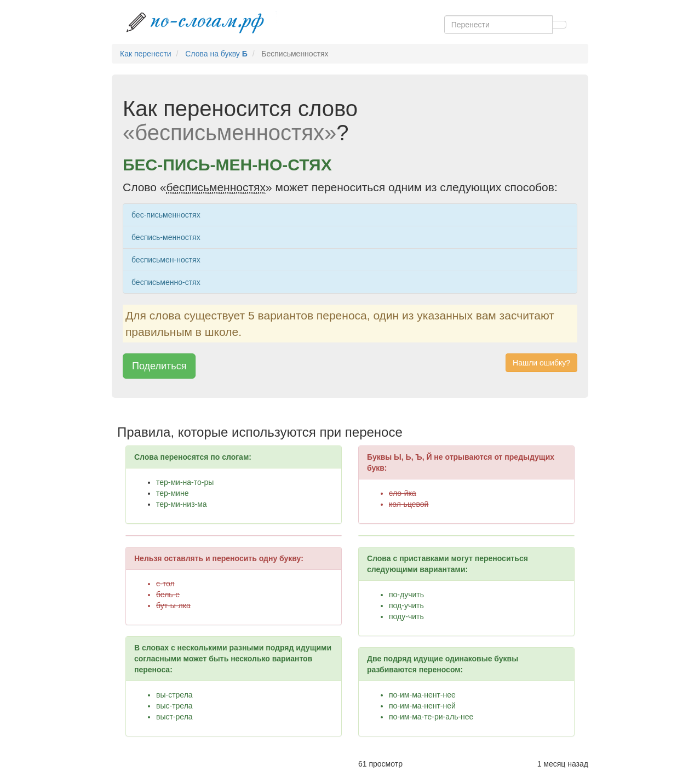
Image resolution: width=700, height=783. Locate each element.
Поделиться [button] (159, 366)
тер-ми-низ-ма (182, 504)
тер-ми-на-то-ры (185, 482)
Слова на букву (216, 54)
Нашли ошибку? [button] (541, 363)
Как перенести (146, 54)
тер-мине (172, 493)
